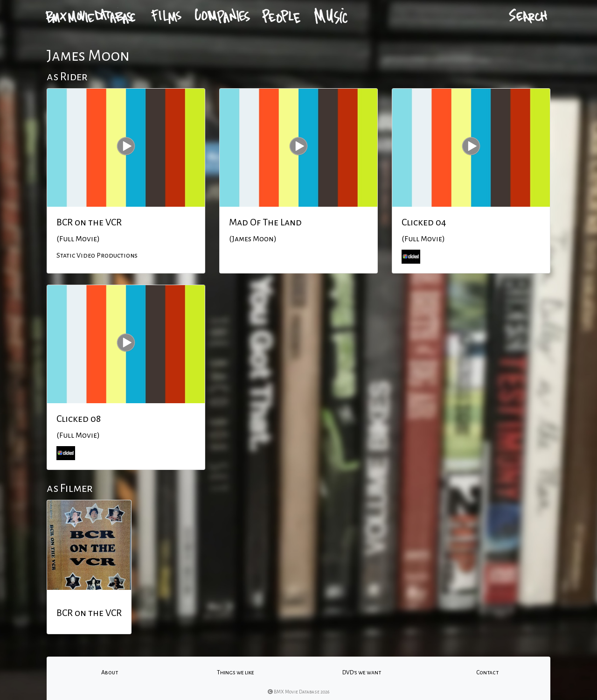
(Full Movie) (78, 239)
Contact (487, 672)
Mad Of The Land (265, 222)
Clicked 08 (79, 419)
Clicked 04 (424, 222)
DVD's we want (362, 672)
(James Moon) (253, 239)
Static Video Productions (97, 255)
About (110, 672)
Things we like (236, 672)
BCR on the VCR (89, 222)
